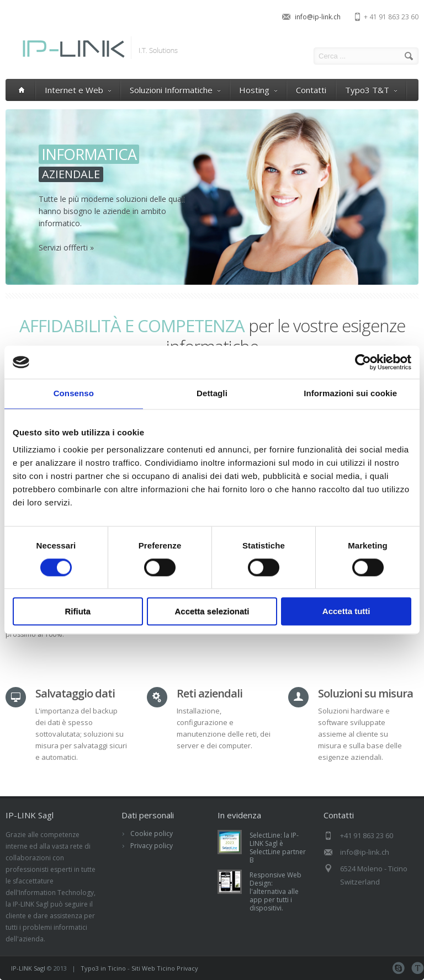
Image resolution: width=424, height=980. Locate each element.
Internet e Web (78, 90)
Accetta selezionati (212, 612)
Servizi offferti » (66, 247)
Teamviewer (418, 968)
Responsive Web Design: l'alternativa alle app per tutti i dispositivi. (275, 891)
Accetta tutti (346, 612)
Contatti (311, 90)
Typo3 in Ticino (103, 968)
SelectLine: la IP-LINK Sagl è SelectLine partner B (278, 848)
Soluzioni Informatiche (175, 90)
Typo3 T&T (371, 90)
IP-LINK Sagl (28, 968)
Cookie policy (152, 833)
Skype (398, 968)
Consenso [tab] (74, 393)
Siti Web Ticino (153, 968)
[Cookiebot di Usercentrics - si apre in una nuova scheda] (363, 362)
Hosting (258, 90)
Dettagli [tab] (212, 393)
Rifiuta (78, 612)
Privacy (187, 968)
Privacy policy (152, 846)
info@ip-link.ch (318, 17)
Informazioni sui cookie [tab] (350, 393)
